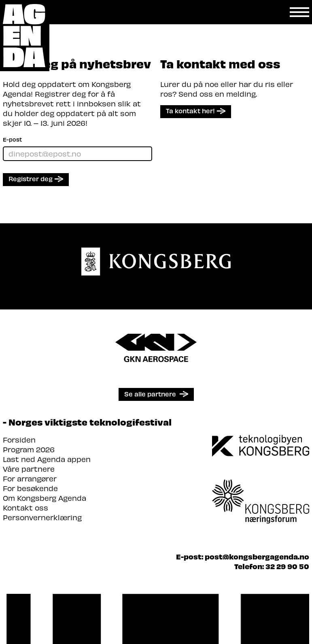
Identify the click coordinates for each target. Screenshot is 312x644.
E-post (12, 139)
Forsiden (19, 440)
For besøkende (30, 488)
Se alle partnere (150, 394)
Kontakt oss (25, 507)
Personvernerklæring (42, 517)
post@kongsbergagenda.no (257, 556)
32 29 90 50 (287, 566)
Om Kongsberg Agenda (45, 498)
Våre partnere (29, 469)
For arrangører (30, 478)
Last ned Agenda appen (47, 459)
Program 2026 (29, 449)
